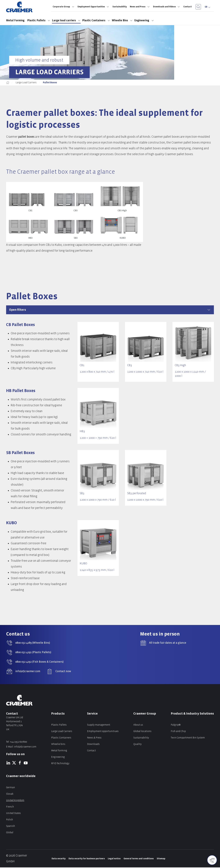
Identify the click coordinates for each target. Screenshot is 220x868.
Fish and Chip (178, 732)
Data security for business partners (87, 859)
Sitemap (161, 859)
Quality (137, 745)
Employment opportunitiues (103, 732)
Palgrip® (176, 725)
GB (208, 7)
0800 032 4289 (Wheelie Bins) (33, 643)
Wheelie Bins (122, 21)
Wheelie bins (58, 745)
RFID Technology (60, 764)
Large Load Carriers (26, 82)
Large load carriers (66, 21)
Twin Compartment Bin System (188, 738)
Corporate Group (64, 7)
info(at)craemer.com (28, 672)
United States (13, 814)
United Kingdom (15, 801)
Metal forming (59, 751)
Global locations (142, 732)
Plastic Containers (96, 21)
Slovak (10, 794)
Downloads (93, 745)
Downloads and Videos (167, 7)
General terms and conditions (139, 859)
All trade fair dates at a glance (168, 643)
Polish (10, 820)
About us (138, 725)
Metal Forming (16, 20)
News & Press (94, 738)
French (10, 807)
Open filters (110, 310)
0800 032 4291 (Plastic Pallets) (33, 653)
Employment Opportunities (94, 7)
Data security (59, 859)
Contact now (63, 672)
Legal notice (114, 859)
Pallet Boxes (50, 82)
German (11, 788)
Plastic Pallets (39, 21)
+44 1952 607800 (18, 742)
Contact (188, 7)
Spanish (11, 827)
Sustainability (120, 7)
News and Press (140, 7)
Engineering (144, 21)
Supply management (99, 725)
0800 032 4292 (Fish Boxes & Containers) (39, 662)
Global (10, 833)
